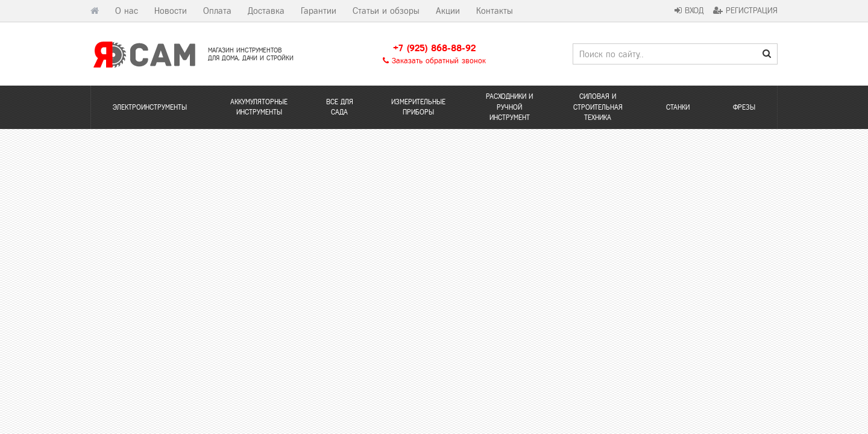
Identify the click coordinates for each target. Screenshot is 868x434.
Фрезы (744, 107)
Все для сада (340, 107)
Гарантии (319, 11)
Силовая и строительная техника (598, 107)
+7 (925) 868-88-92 (434, 48)
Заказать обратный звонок (434, 61)
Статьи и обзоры (386, 11)
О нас (127, 11)
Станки (678, 107)
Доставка (266, 11)
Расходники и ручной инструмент (509, 107)
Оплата (217, 11)
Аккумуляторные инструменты (259, 107)
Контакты (495, 11)
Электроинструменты (150, 107)
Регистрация (745, 11)
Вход (689, 11)
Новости (171, 11)
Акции (448, 11)
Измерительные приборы (418, 107)
